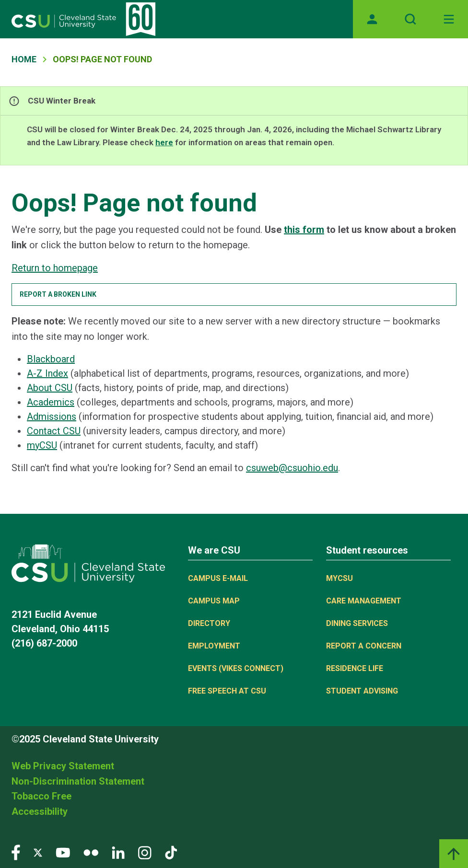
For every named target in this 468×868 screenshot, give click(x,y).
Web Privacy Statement (63, 766)
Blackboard (51, 359)
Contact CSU (54, 431)
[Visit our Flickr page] (91, 852)
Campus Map (214, 601)
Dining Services (357, 623)
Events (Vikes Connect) (236, 668)
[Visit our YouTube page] (63, 852)
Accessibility (40, 811)
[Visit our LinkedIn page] (118, 852)
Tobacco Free (41, 796)
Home (24, 59)
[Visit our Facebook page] (16, 852)
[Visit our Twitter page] (38, 852)
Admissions (52, 417)
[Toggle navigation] (449, 19)
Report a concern (364, 646)
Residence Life (355, 668)
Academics (51, 402)
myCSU (42, 445)
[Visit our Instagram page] (145, 852)
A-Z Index (47, 373)
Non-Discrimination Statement (78, 781)
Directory (209, 623)
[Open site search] (410, 19)
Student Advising (362, 691)
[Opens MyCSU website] (372, 19)
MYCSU (339, 578)
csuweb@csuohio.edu (292, 468)
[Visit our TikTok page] (171, 852)
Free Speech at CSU (227, 691)
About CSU (50, 388)
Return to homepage (55, 268)
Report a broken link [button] (58, 294)
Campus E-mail (218, 578)
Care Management (364, 601)
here (164, 142)
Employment (214, 646)
